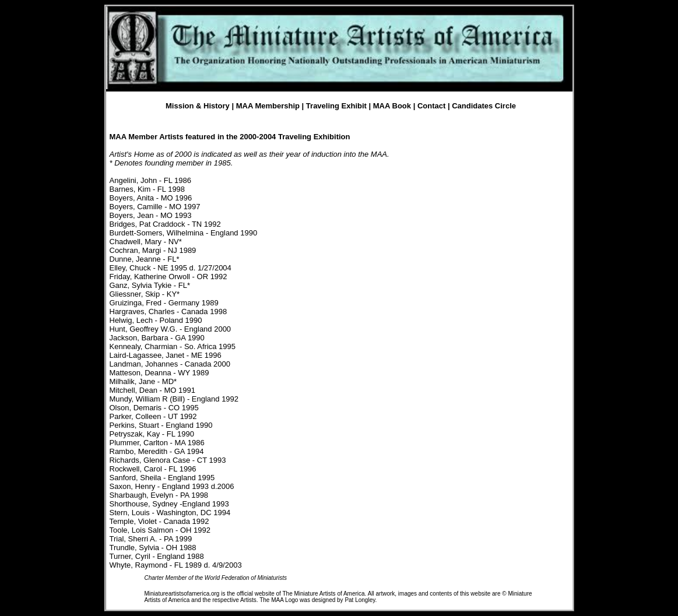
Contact (431, 106)
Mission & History (198, 106)
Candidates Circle (484, 106)
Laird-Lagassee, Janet (147, 355)
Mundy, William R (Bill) (147, 399)
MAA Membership (268, 106)
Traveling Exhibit (336, 106)
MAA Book (392, 106)
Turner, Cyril (130, 556)
